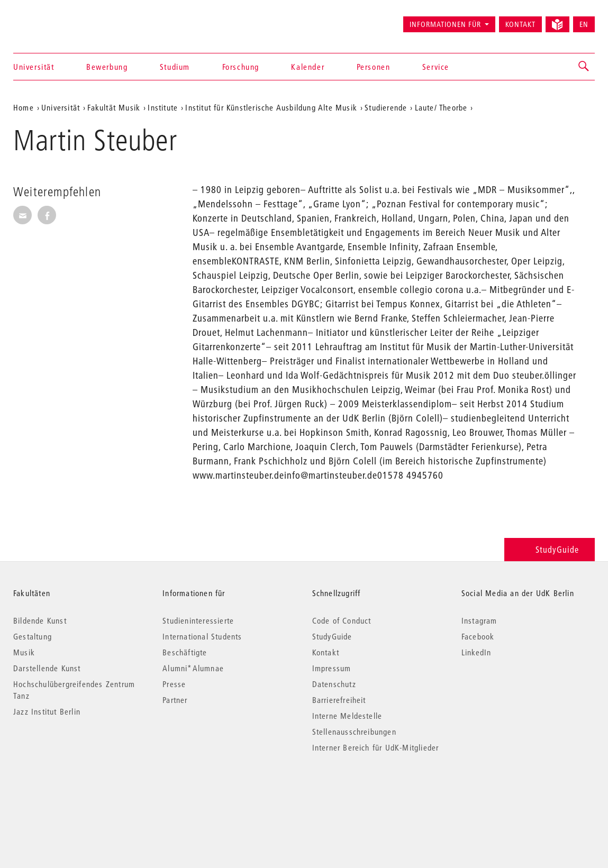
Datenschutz (334, 684)
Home (24, 107)
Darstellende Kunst (47, 668)
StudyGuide (550, 549)
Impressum (332, 668)
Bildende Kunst (40, 620)
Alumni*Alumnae (193, 668)
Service (436, 67)
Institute (163, 107)
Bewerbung (107, 67)
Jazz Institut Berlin (47, 711)
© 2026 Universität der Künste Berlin (69, 792)
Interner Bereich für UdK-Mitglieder (376, 747)
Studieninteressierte (198, 620)
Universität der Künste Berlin (55, 20)
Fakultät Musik (114, 107)
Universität (34, 67)
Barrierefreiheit (339, 700)
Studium (175, 67)
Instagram (479, 620)
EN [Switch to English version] (584, 24)
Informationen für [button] (445, 24)
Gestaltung (33, 636)
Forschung (241, 67)
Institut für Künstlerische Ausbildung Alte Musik (271, 107)
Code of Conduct (342, 620)
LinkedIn (477, 652)
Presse (174, 684)
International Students (202, 636)
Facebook (478, 636)
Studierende (386, 107)
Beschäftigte (185, 652)
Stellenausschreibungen (354, 732)
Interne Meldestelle (347, 716)
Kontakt (520, 24)
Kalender (308, 67)
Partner (175, 700)
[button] (584, 67)
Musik (24, 652)
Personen (374, 67)
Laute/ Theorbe (441, 107)
